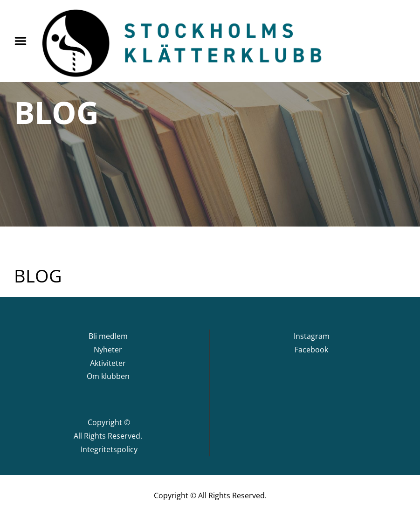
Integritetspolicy (109, 449)
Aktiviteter (108, 363)
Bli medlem (108, 336)
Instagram (312, 336)
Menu (24, 41)
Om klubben (108, 376)
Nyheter (108, 350)
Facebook (311, 350)
